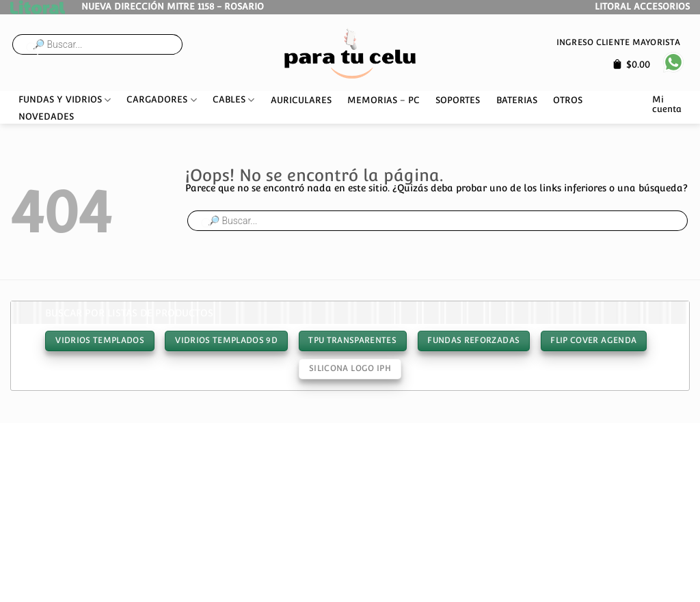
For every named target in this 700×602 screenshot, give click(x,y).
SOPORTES (458, 100)
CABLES (233, 100)
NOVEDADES (46, 117)
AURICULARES (301, 100)
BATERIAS (517, 100)
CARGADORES (161, 100)
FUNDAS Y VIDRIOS (65, 100)
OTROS (568, 100)
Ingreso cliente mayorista (618, 42)
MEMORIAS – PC (383, 100)
